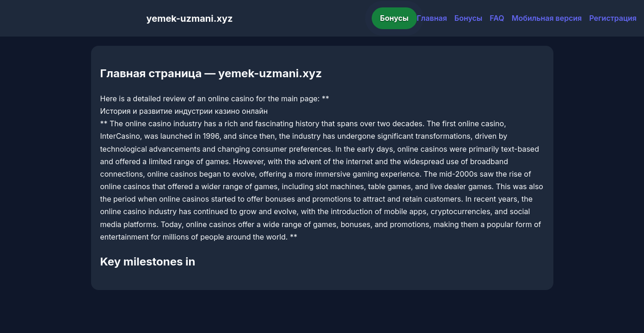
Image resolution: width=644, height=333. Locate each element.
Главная (432, 18)
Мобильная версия (547, 18)
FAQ (497, 18)
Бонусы (394, 18)
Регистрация (613, 18)
